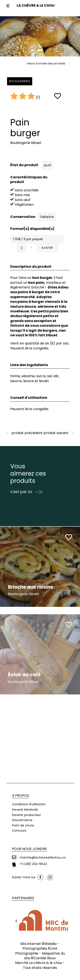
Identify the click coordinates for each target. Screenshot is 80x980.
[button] (6, 36)
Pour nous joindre (29, 849)
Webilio (51, 944)
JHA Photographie (36, 951)
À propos (20, 796)
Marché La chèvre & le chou (39, 963)
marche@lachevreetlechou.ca (43, 858)
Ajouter (47, 248)
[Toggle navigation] (8, 6)
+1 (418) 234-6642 (33, 864)
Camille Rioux (45, 958)
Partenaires (23, 898)
